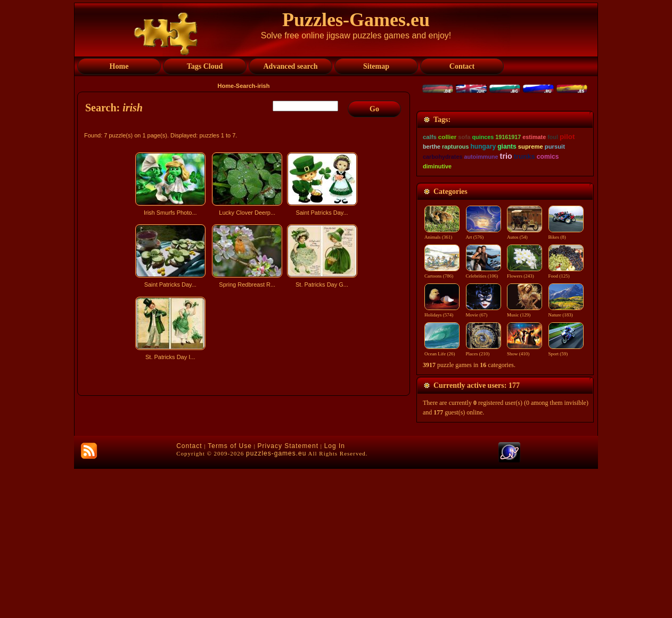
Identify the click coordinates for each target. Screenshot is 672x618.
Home (226, 86)
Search (246, 86)
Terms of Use (230, 595)
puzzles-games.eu (276, 603)
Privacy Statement (288, 595)
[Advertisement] (245, 457)
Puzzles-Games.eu (356, 20)
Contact (189, 595)
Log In (335, 595)
